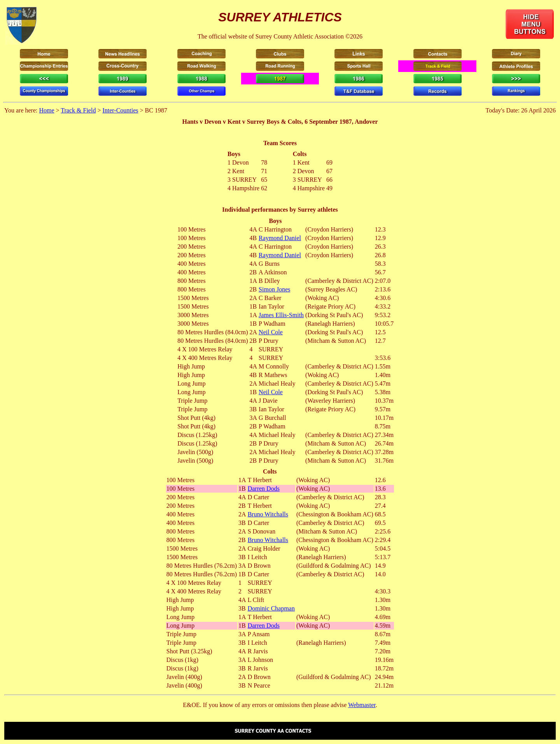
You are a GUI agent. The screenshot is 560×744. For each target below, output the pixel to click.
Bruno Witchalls (268, 514)
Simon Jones (274, 289)
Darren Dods (264, 489)
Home (46, 110)
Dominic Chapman (271, 608)
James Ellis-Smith (281, 315)
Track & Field (78, 110)
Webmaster (362, 705)
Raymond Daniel (280, 238)
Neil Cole (271, 332)
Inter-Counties (120, 110)
